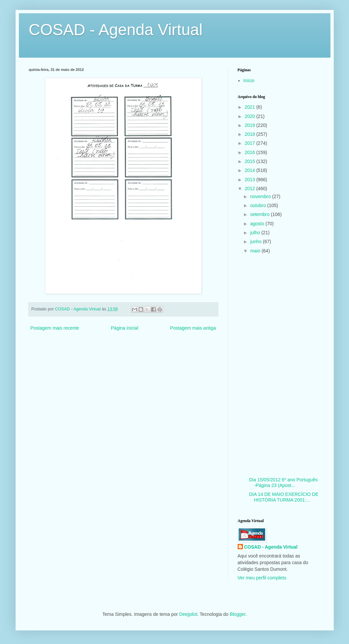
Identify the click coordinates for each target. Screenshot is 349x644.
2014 (250, 170)
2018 (250, 134)
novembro (261, 196)
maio (256, 251)
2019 (250, 125)
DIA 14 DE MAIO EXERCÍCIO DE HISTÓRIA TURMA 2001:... (284, 497)
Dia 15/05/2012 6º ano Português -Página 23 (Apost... (283, 483)
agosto (258, 224)
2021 (250, 107)
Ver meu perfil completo (262, 578)
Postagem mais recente (55, 328)
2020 (250, 116)
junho (257, 241)
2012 (250, 188)
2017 (250, 143)
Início (249, 80)
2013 (250, 180)
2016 (250, 152)
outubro (259, 205)
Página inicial (125, 328)
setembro (261, 214)
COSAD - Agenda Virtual (116, 30)
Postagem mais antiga (193, 328)
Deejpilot (188, 614)
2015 (250, 161)
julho (256, 233)
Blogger (237, 614)
